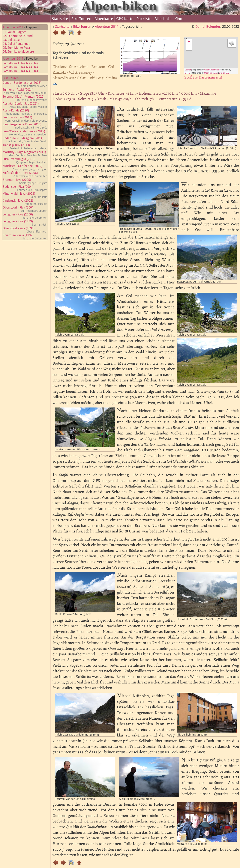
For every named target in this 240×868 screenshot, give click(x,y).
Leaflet (188, 70)
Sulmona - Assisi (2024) (25, 91)
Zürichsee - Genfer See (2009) (25, 167)
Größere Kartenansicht (203, 77)
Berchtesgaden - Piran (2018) (25, 126)
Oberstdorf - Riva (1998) (25, 230)
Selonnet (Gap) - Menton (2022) (25, 98)
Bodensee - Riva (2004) (25, 188)
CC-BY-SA (224, 73)
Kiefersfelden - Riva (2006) (25, 174)
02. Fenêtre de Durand (20, 36)
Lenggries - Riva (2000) (25, 216)
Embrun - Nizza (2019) (25, 119)
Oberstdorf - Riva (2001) (25, 209)
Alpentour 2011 (13, 27)
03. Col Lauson (15, 40)
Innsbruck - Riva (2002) (25, 202)
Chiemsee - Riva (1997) (25, 237)
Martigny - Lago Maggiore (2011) (25, 154)
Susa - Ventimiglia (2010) (25, 160)
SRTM (188, 73)
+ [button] (189, 42)
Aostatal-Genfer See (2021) (25, 105)
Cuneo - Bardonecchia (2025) (25, 84)
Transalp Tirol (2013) (25, 147)
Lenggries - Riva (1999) (25, 223)
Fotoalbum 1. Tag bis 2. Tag (23, 63)
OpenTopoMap (211, 73)
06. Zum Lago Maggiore (21, 52)
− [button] (189, 48)
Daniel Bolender (208, 27)
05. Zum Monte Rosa (19, 48)
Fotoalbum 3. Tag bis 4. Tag (23, 67)
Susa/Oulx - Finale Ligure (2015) (25, 133)
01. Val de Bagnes (17, 32)
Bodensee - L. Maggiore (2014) (25, 140)
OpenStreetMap (212, 70)
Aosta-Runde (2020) (25, 112)
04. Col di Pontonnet (18, 44)
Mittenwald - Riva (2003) (25, 195)
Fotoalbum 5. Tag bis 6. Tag (23, 71)
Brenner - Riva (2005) (25, 181)
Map (207, 56)
